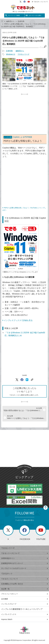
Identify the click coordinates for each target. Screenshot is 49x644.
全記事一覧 (24, 589)
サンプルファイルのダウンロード (24, 568)
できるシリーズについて (24, 553)
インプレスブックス (24, 614)
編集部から (10, 21)
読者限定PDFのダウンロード (24, 563)
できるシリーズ (23, 54)
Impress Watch (24, 619)
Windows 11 (11, 54)
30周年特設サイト (24, 558)
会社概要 (24, 599)
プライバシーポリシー (24, 594)
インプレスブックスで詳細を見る (18, 320)
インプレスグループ (24, 604)
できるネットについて (40, 2)
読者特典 (21, 21)
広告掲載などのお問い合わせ (24, 584)
